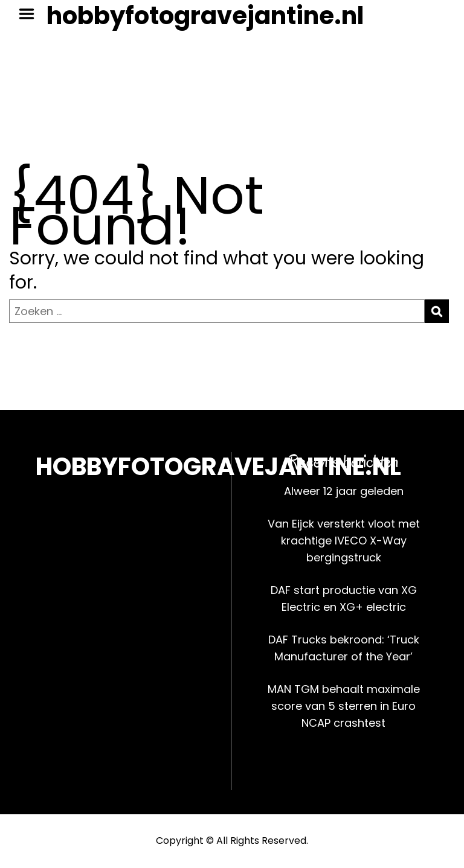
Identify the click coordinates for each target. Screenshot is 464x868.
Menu (31, 14)
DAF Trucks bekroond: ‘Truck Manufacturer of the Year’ (344, 648)
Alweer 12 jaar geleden (344, 491)
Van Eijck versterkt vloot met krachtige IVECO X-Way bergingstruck (344, 541)
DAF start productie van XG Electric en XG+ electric (344, 598)
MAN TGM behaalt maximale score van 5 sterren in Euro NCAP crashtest (344, 706)
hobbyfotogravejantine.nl (205, 16)
